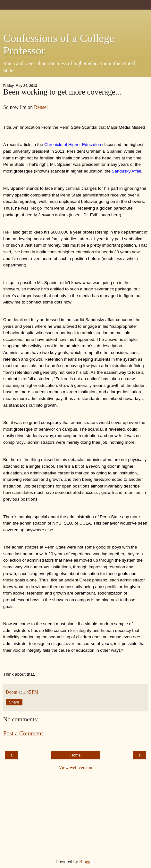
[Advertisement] (76, 18)
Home (75, 755)
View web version (76, 767)
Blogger (87, 862)
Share (14, 702)
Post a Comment (23, 733)
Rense (40, 107)
